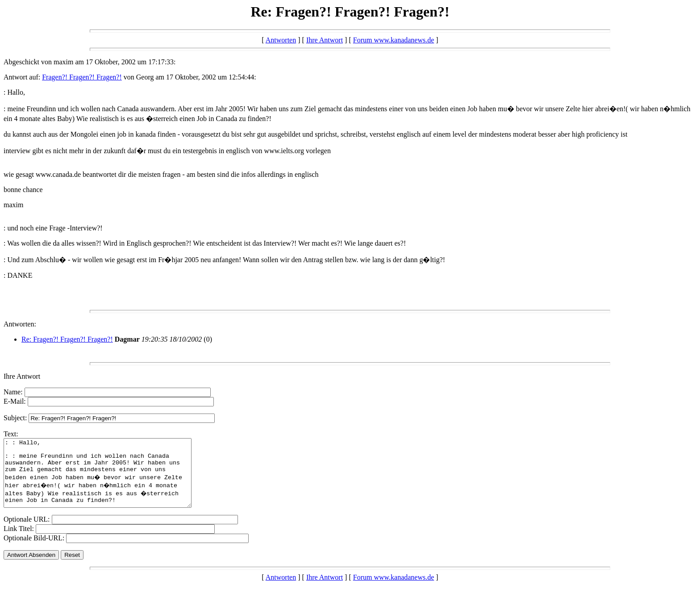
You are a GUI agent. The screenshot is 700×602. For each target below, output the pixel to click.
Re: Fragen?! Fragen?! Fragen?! (67, 339)
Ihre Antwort (325, 40)
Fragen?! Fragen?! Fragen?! (82, 77)
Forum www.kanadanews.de (394, 40)
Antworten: (20, 324)
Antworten (281, 40)
